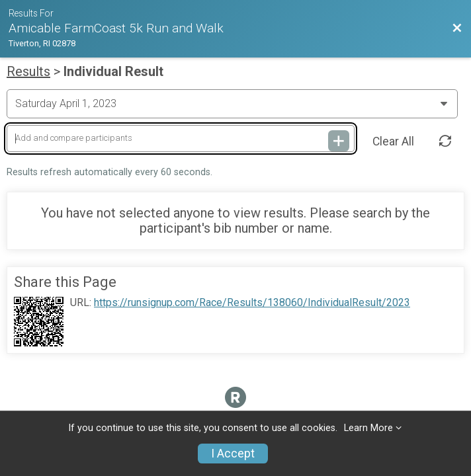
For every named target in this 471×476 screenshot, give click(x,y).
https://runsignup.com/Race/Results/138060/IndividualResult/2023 (252, 303)
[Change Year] (232, 104)
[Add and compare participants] (181, 139)
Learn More (368, 428)
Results (28, 71)
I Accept (233, 454)
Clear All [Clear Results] (393, 141)
